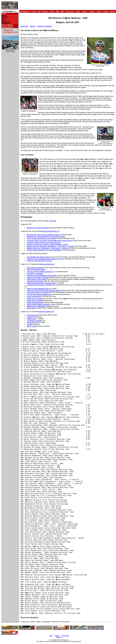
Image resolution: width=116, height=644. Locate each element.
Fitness (92, 11)
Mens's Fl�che (7, 25)
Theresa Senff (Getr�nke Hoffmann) (40, 272)
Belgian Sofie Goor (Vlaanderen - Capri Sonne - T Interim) (47, 248)
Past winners (6, 22)
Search (106, 11)
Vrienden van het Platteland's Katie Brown (42, 276)
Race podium (32, 308)
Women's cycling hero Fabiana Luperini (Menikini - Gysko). (48, 244)
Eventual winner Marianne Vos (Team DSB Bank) (44, 250)
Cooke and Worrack (34, 296)
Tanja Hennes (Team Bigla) (36, 279)
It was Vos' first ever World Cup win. (40, 261)
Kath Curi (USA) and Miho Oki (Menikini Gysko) (44, 290)
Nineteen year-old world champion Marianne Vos (44, 259)
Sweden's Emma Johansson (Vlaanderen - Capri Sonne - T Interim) (51, 246)
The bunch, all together (35, 274)
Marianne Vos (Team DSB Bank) (38, 228)
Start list (5, 17)
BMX (62, 11)
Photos (84, 11)
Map (3, 20)
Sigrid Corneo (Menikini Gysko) (38, 289)
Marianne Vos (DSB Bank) (36, 306)
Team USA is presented (35, 268)
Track (78, 11)
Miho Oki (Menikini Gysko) (36, 270)
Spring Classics (7, 27)
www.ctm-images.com (46, 312)
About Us (59, 637)
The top (30, 317)
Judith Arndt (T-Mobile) (35, 301)
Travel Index (65, 636)
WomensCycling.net (47, 264)
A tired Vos (31, 322)
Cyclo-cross (70, 11)
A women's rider (32, 315)
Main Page (24, 26)
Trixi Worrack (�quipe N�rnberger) (40, 294)
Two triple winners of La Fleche (38, 292)
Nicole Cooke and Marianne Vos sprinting (41, 238)
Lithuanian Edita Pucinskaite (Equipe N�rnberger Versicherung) (50, 241)
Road (52, 11)
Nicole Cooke (32, 326)
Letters (99, 11)
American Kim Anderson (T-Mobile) (39, 285)
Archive (57, 636)
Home (4, 14)
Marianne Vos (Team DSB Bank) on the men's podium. (46, 237)
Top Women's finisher (34, 321)
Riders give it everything (35, 299)
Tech (39, 11)
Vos (28, 324)
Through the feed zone (35, 281)
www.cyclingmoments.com (50, 231)
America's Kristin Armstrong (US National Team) (44, 243)
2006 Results (6, 23)
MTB (57, 11)
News (34, 11)
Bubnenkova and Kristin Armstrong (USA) (42, 283)
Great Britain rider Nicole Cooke (38, 257)
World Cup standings (44, 26)
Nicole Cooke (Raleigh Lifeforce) (38, 304)
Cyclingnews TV (25, 11)
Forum (112, 11)
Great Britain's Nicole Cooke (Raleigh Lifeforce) (44, 235)
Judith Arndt (31, 319)
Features (46, 11)
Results (4, 15)
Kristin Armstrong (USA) (35, 302)
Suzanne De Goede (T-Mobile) (38, 277)
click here (53, 221)
